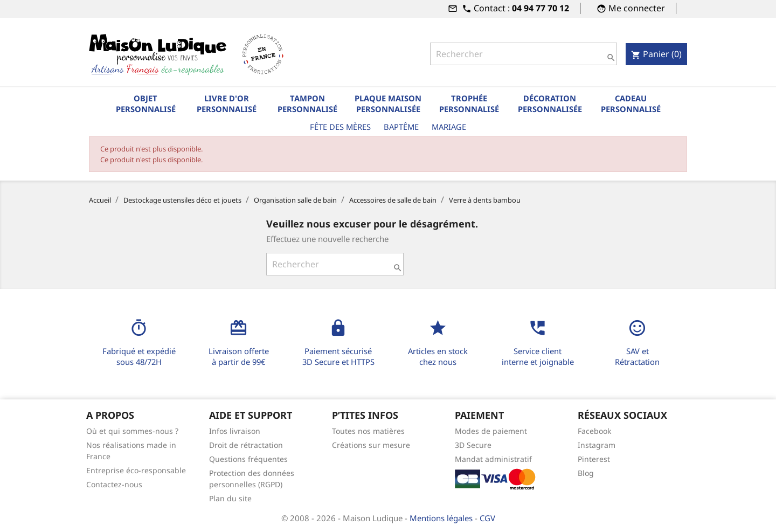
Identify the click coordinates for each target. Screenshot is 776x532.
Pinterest (594, 459)
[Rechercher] (523, 54)
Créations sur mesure (371, 445)
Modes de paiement (491, 431)
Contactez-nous (114, 484)
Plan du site (230, 498)
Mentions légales (442, 518)
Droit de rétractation (246, 445)
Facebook (594, 431)
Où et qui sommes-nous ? (132, 431)
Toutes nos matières (368, 431)
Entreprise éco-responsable (136, 470)
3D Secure (473, 445)
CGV (487, 518)
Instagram (597, 445)
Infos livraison (235, 431)
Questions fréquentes (248, 459)
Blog (586, 473)
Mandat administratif (493, 459)
